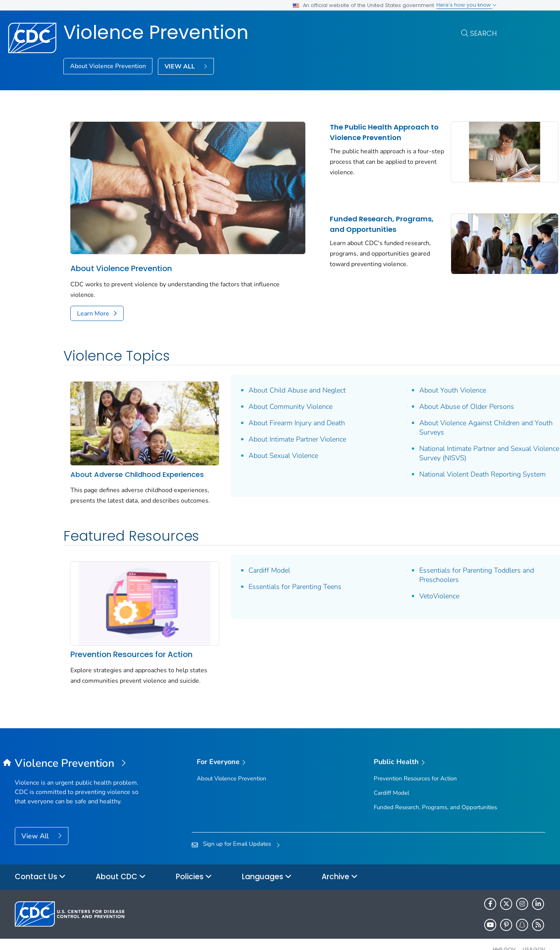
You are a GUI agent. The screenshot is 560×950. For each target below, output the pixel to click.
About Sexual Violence (258, 434)
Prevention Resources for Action (131, 627)
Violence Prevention (156, 32)
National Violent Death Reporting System (420, 457)
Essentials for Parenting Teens (270, 573)
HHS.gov (504, 932)
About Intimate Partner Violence (272, 418)
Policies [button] (194, 860)
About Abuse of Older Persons (416, 385)
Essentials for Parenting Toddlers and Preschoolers (426, 561)
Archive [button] (340, 860)
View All (36, 819)
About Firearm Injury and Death (271, 401)
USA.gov (534, 932)
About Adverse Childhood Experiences (115, 445)
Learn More (93, 292)
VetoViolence (389, 582)
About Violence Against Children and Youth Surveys (426, 406)
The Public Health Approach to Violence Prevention (331, 138)
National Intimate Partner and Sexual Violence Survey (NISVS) (425, 432)
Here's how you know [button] (466, 5)
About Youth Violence (402, 369)
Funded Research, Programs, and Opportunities (325, 229)
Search (483, 33)
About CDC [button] (121, 860)
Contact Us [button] (40, 860)
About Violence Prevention (108, 66)
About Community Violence (265, 385)
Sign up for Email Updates (237, 827)
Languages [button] (267, 860)
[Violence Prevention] (81, 747)
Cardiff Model (244, 557)
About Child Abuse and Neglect (272, 369)
